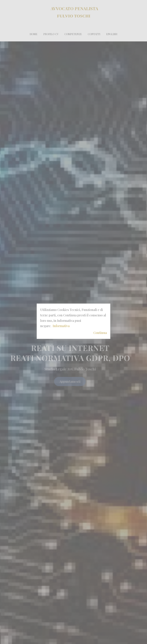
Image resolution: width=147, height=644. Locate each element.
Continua (100, 333)
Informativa (61, 326)
